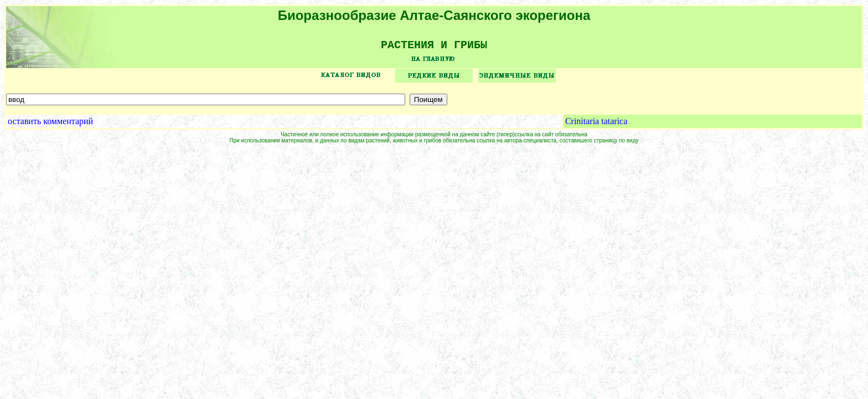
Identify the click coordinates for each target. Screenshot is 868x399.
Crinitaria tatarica (596, 125)
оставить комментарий (50, 125)
